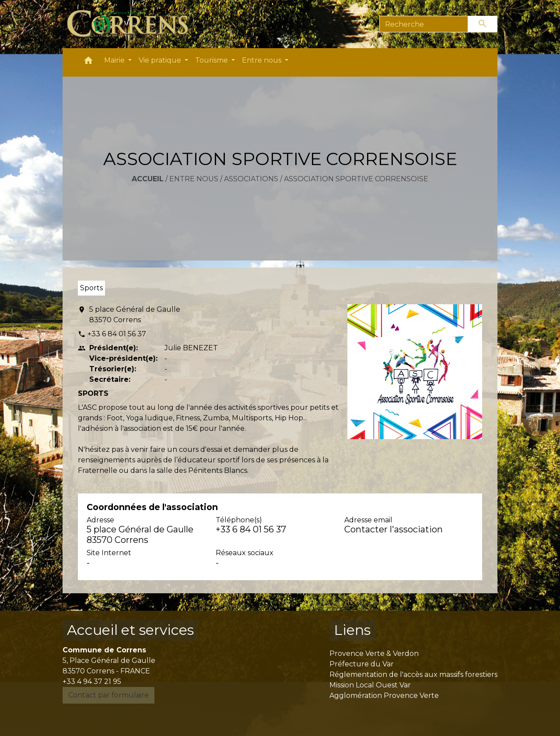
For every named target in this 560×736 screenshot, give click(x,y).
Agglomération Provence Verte (384, 696)
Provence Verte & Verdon (374, 653)
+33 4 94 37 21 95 (92, 681)
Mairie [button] (115, 60)
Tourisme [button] (212, 60)
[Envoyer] (483, 24)
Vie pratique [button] (161, 60)
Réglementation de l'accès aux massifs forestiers (413, 674)
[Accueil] (133, 24)
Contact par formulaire (108, 695)
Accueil (148, 179)
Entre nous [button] (262, 60)
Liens (352, 630)
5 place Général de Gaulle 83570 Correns (135, 315)
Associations (251, 179)
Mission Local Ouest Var (370, 685)
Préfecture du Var (362, 664)
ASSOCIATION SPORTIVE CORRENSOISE (356, 179)
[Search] (424, 24)
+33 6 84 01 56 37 (117, 334)
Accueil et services (130, 630)
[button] (88, 62)
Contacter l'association (394, 529)
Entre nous (194, 179)
